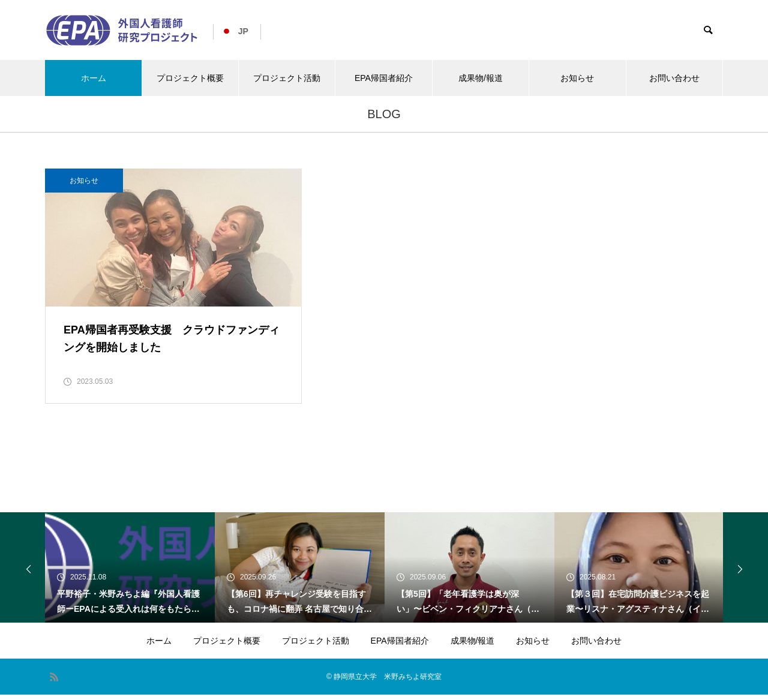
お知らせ (577, 78)
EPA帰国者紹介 (384, 78)
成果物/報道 (481, 78)
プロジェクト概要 (190, 78)
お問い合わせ (674, 78)
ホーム (94, 78)
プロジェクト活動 (287, 78)
